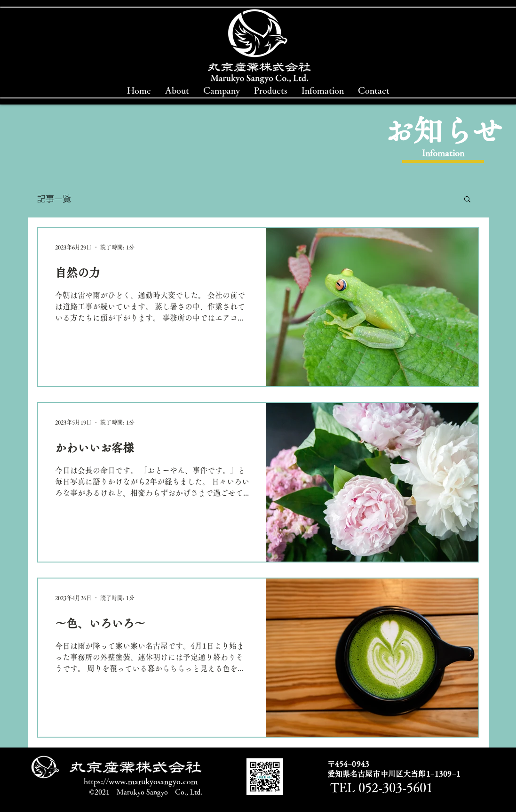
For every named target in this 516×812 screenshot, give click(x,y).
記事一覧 (54, 199)
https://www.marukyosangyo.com (141, 781)
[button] (467, 200)
